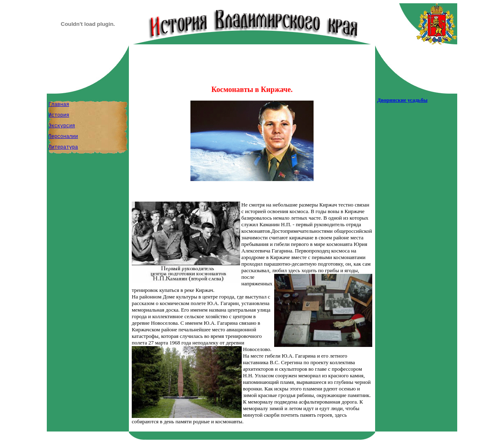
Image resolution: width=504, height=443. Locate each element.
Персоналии (63, 137)
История (59, 115)
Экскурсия (62, 126)
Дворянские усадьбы (402, 100)
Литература (63, 147)
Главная (59, 105)
